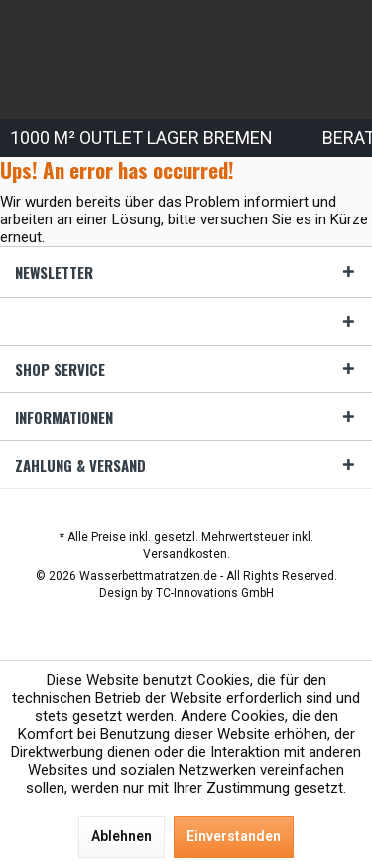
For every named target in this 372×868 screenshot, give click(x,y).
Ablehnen (122, 836)
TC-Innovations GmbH (215, 593)
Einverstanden (234, 836)
